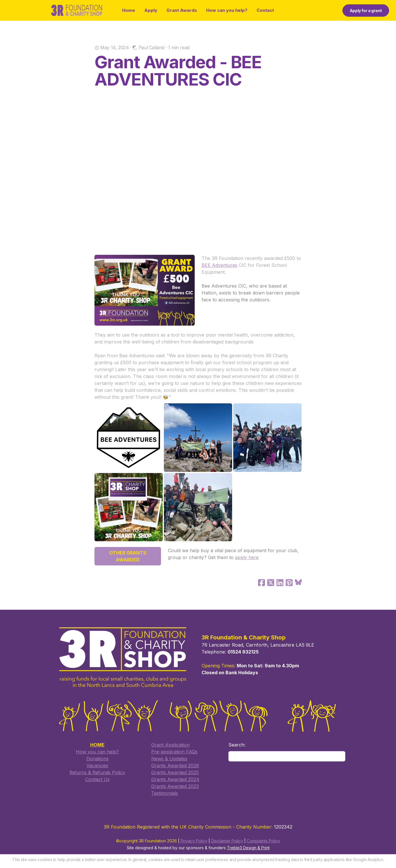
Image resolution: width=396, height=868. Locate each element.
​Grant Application (170, 745)
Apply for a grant (366, 11)
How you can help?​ (97, 752)
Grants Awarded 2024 (175, 779)
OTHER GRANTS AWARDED (128, 556)
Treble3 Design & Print (248, 848)
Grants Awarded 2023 (175, 786)
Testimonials (165, 793)
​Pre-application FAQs (174, 752)
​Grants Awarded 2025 (175, 772)
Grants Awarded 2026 (175, 766)
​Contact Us (97, 779)
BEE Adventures (219, 265)
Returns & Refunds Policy (97, 772)
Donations (97, 759)
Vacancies (97, 766)
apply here (247, 557)
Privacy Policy (194, 841)
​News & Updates (169, 759)
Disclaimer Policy (227, 841)
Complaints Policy (264, 841)
